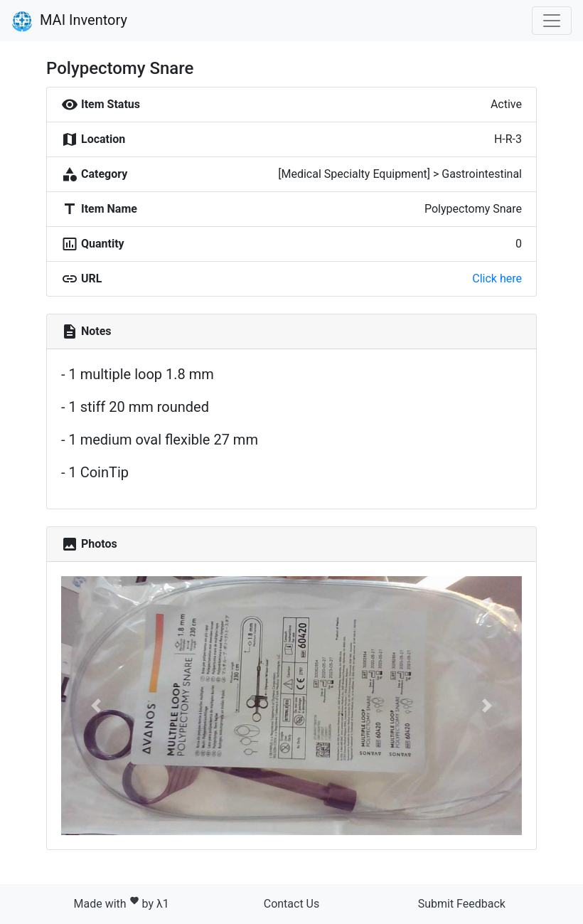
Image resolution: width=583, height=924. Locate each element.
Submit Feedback (462, 904)
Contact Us (292, 904)
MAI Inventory (69, 21)
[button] (96, 706)
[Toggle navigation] (552, 21)
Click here (497, 278)
